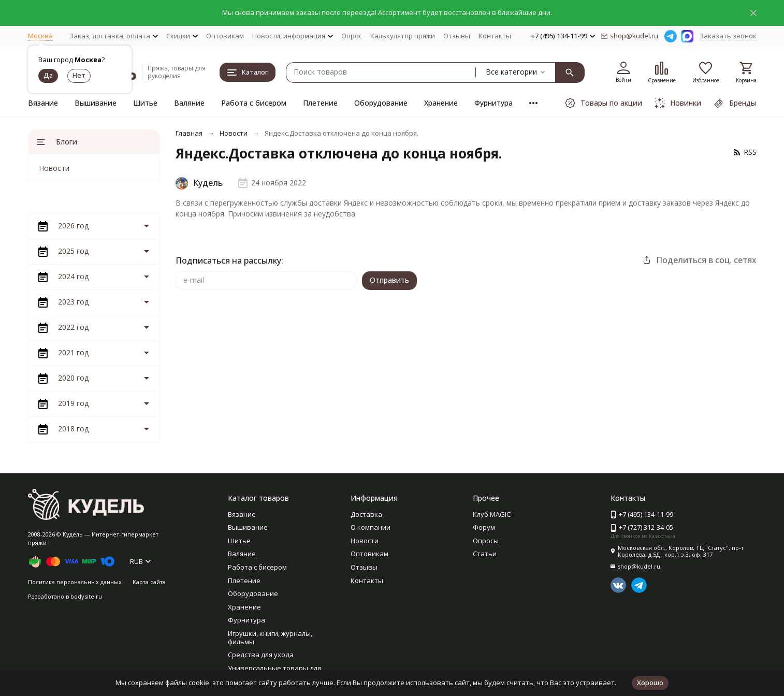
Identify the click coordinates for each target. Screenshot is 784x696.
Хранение (441, 103)
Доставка (366, 514)
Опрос (352, 36)
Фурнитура (493, 103)
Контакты (495, 36)
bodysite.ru (86, 596)
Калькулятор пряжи (403, 36)
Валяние (189, 103)
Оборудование (381, 103)
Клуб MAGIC (492, 514)
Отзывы (457, 36)
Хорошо (650, 683)
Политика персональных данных (75, 582)
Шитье (145, 103)
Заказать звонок (728, 36)
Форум (484, 527)
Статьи (485, 554)
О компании (371, 527)
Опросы (486, 541)
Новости (234, 133)
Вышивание (96, 103)
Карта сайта (149, 582)
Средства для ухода (261, 655)
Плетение (320, 103)
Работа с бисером (254, 103)
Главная (189, 133)
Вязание (43, 103)
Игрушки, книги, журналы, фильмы (270, 637)
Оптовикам (225, 36)
